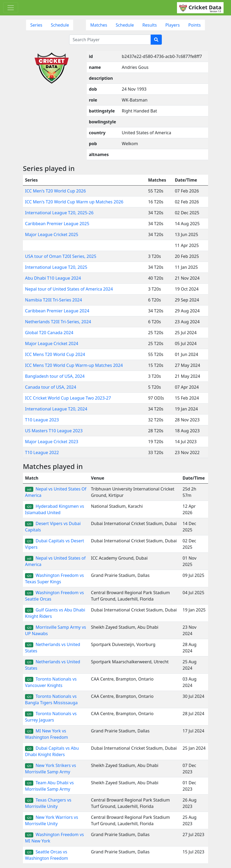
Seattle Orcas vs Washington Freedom (47, 855)
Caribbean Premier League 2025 (57, 224)
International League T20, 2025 (56, 267)
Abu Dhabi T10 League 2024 (53, 278)
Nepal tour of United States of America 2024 (69, 289)
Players (172, 25)
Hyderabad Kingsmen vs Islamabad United (55, 509)
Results (150, 25)
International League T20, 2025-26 (59, 213)
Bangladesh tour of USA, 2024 (55, 376)
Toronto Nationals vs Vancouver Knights (51, 682)
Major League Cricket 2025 (52, 234)
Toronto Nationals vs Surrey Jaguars (51, 717)
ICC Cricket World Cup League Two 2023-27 (68, 398)
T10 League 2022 (42, 452)
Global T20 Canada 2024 (49, 333)
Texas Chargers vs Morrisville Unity (48, 803)
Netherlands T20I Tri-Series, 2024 (58, 322)
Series (36, 25)
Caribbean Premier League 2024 (57, 311)
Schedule (60, 25)
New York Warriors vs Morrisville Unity (51, 820)
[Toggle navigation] (11, 8)
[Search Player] (110, 40)
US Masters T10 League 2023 (54, 431)
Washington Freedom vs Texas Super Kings (54, 578)
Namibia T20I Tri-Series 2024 (53, 300)
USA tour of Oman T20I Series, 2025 (61, 256)
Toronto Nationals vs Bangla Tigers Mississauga (51, 699)
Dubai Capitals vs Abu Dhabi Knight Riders (52, 751)
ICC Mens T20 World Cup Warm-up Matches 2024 (74, 365)
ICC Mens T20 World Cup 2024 (55, 354)
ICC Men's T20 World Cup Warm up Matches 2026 (74, 202)
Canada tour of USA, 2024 (51, 387)
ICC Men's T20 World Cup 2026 (55, 191)
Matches (99, 25)
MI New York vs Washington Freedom (47, 734)
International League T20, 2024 (56, 409)
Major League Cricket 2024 (52, 343)
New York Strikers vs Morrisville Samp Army (51, 769)
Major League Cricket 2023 (52, 442)
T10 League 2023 (42, 420)
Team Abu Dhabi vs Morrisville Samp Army (49, 786)
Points (194, 25)
